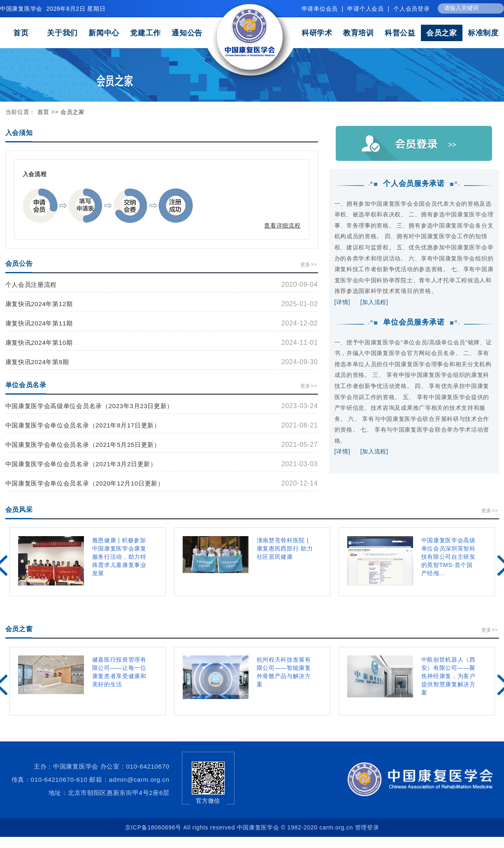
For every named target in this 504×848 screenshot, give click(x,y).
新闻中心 (104, 33)
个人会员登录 (411, 9)
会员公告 (19, 264)
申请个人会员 (365, 9)
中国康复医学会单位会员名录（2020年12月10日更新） (85, 483)
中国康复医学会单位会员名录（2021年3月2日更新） (81, 464)
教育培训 (359, 33)
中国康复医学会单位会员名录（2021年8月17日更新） (83, 425)
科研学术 (317, 33)
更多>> (309, 265)
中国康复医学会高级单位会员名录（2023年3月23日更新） (89, 406)
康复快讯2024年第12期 (39, 304)
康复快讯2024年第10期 (39, 343)
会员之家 (442, 33)
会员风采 (19, 510)
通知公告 (187, 33)
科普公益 (400, 33)
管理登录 (367, 827)
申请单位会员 (320, 9)
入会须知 (19, 133)
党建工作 (145, 33)
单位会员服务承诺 (414, 322)
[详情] (343, 302)
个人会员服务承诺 (414, 184)
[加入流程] (374, 302)
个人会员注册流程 (31, 285)
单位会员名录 (26, 385)
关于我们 (62, 33)
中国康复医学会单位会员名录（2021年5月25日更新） (83, 445)
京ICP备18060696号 (153, 827)
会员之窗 (19, 629)
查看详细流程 (282, 225)
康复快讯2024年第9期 (37, 362)
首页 (21, 33)
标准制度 (483, 33)
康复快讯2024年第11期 (39, 323)
